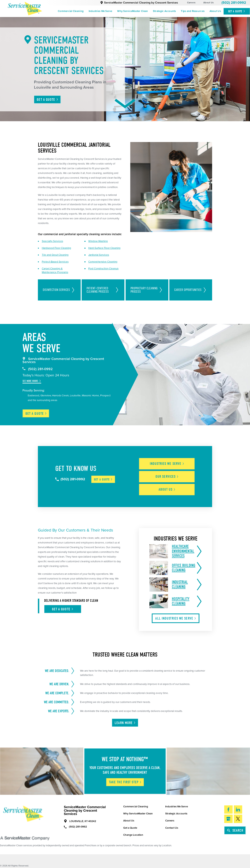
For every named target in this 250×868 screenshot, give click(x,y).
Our (169, 474)
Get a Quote (130, 824)
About (169, 486)
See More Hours (30, 381)
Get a (36, 414)
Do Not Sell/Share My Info (25, 866)
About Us (208, 3)
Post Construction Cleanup (103, 269)
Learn (125, 719)
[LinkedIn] (238, 806)
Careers (191, 3)
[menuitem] (71, 11)
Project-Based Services (55, 262)
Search (235, 827)
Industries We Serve (100, 11)
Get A (237, 11)
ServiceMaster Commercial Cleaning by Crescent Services (139, 3)
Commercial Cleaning (71, 11)
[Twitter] (238, 815)
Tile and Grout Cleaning (55, 255)
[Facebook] (228, 806)
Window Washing (98, 241)
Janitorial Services (99, 255)
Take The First (125, 778)
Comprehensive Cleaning (103, 262)
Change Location (133, 831)
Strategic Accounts (164, 11)
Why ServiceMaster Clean (133, 11)
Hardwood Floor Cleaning (56, 248)
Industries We (169, 462)
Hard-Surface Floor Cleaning (104, 248)
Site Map (5, 866)
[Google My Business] (228, 815)
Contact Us (172, 824)
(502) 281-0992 (234, 3)
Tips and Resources (193, 11)
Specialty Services (52, 241)
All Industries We (176, 615)
